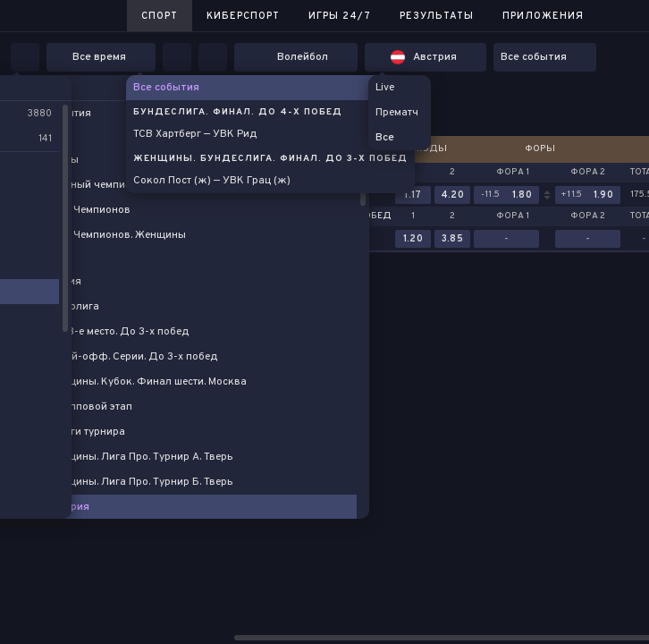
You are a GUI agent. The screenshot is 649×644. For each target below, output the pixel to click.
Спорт (160, 16)
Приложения (543, 16)
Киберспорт (243, 16)
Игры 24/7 (340, 16)
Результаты (437, 16)
